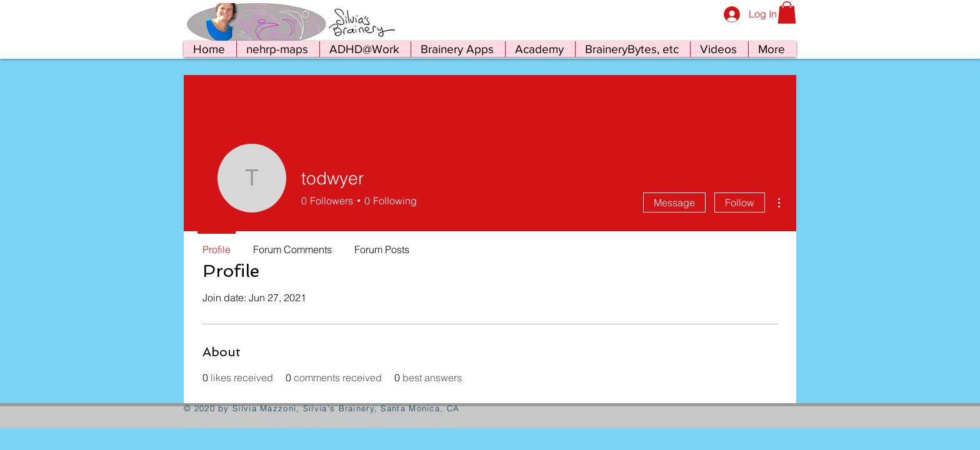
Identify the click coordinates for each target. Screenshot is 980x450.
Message (674, 202)
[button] (787, 12)
